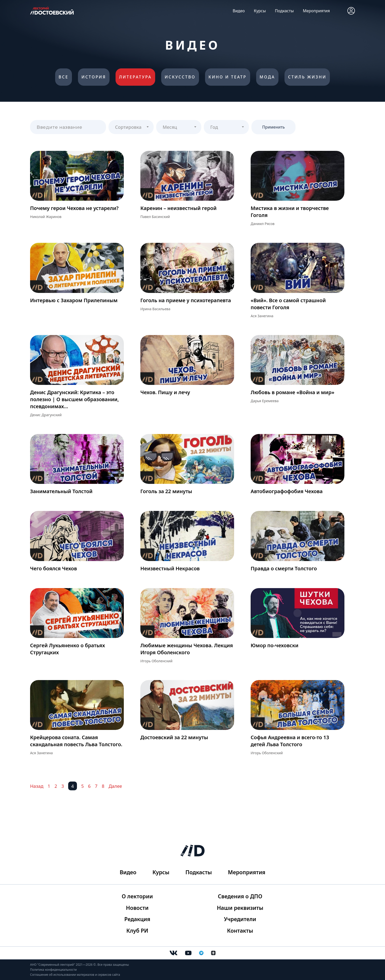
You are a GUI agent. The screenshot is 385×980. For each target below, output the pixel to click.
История (93, 77)
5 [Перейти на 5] (82, 787)
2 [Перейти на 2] (56, 787)
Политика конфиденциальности (53, 970)
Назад (37, 787)
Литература (135, 77)
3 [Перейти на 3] (63, 787)
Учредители (239, 919)
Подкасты (284, 11)
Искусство (180, 77)
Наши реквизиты (239, 907)
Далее (115, 787)
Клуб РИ (138, 931)
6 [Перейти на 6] (89, 787)
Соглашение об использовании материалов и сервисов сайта (75, 975)
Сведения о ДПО (239, 895)
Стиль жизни (309, 77)
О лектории (138, 895)
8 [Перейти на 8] (103, 787)
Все (62, 77)
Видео (239, 11)
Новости (138, 907)
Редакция (138, 919)
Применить (273, 128)
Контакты (239, 931)
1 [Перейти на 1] (49, 787)
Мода (268, 77)
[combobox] (131, 128)
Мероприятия (316, 11)
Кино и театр (228, 77)
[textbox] (131, 126)
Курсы (260, 11)
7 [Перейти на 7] (96, 787)
